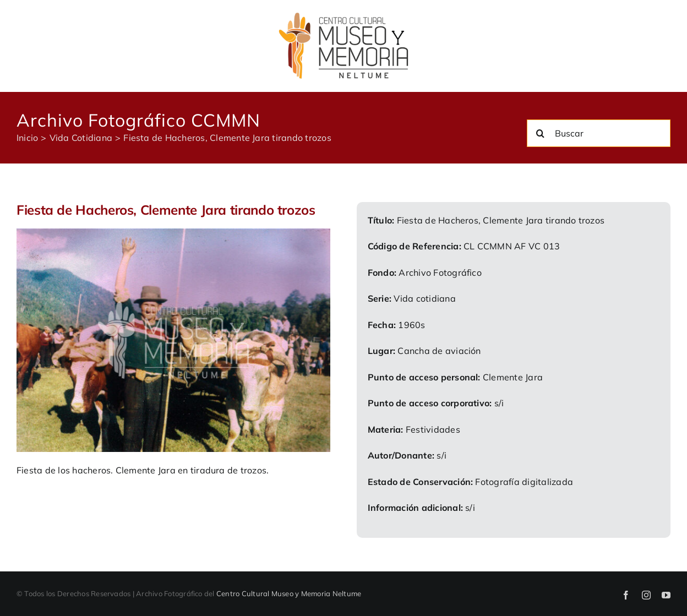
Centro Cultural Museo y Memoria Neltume (289, 593)
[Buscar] (599, 133)
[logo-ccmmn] (343, 15)
